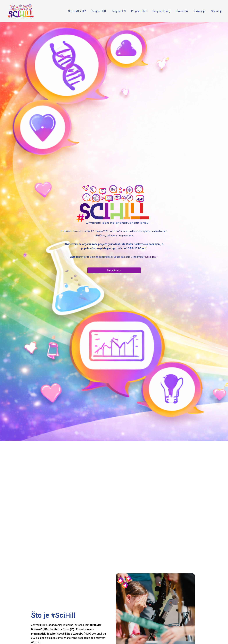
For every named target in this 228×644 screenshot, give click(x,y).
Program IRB (101, 11)
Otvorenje (217, 11)
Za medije (200, 11)
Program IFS (121, 11)
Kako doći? (183, 11)
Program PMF (141, 11)
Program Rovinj (163, 11)
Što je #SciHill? (80, 11)
